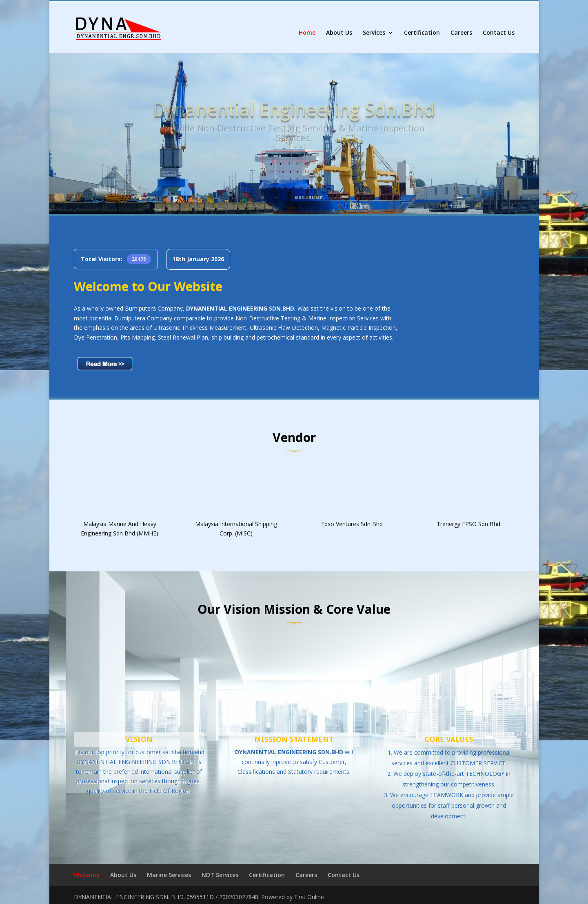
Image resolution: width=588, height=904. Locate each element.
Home (307, 33)
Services (374, 33)
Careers (461, 33)
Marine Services (169, 875)
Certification (422, 33)
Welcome (87, 875)
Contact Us (499, 33)
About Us (339, 33)
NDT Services (220, 875)
